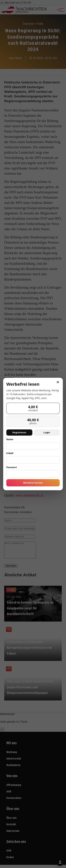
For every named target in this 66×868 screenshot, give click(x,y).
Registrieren (19, 433)
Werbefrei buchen (33, 483)
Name (10, 439)
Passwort (12, 467)
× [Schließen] (58, 382)
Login (47, 433)
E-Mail (10, 453)
